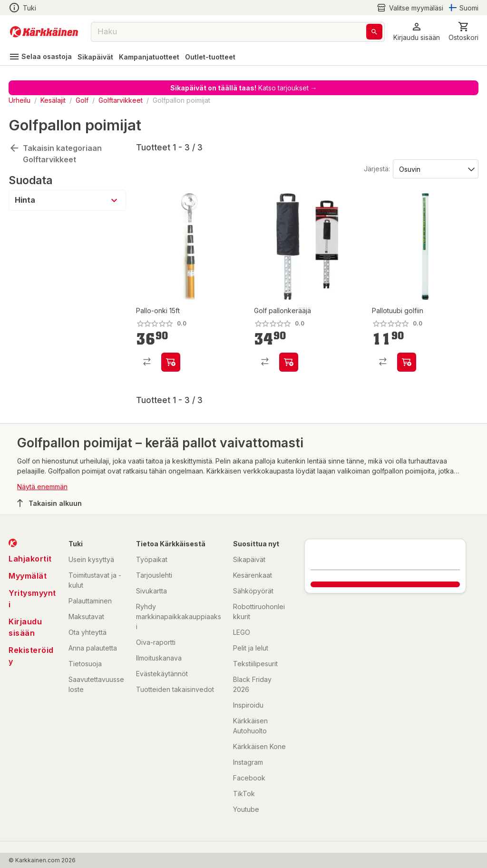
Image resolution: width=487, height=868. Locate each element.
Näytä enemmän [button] (42, 487)
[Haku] (374, 32)
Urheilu (19, 100)
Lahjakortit (30, 559)
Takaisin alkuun (49, 503)
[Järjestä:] (435, 168)
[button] (417, 32)
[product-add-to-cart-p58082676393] (171, 362)
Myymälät (28, 576)
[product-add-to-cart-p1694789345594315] (289, 362)
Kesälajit (53, 100)
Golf (82, 100)
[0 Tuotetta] (463, 32)
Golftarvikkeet (121, 100)
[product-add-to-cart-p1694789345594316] (407, 362)
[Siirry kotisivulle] (44, 32)
